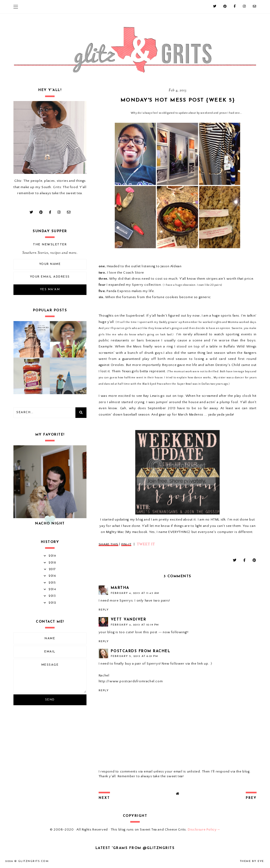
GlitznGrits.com (33, 861)
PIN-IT (126, 544)
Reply (104, 610)
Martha (120, 588)
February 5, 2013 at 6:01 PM (134, 656)
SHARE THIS (109, 544)
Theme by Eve (252, 861)
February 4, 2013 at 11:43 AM (135, 593)
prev (251, 798)
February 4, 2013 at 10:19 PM (135, 625)
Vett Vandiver (129, 620)
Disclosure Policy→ (204, 829)
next (104, 798)
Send (50, 700)
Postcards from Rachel (141, 651)
